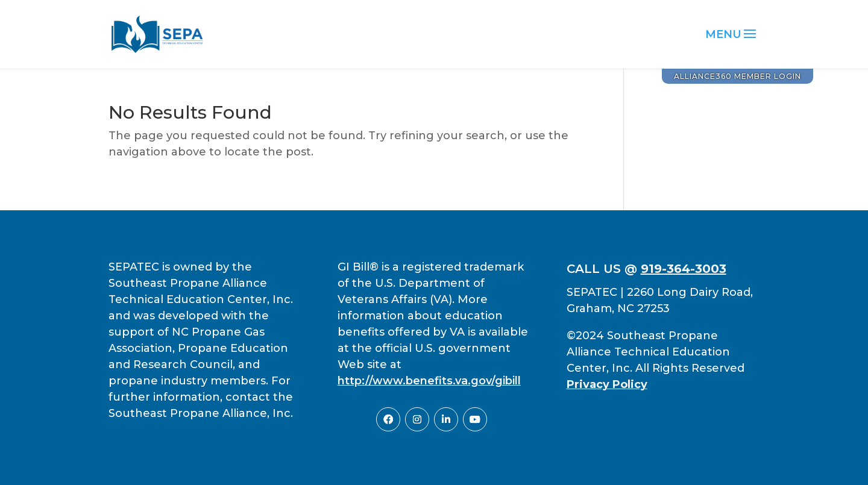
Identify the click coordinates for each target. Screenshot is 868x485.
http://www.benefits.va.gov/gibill (429, 381)
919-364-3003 (684, 269)
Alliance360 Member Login (737, 76)
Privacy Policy (607, 384)
